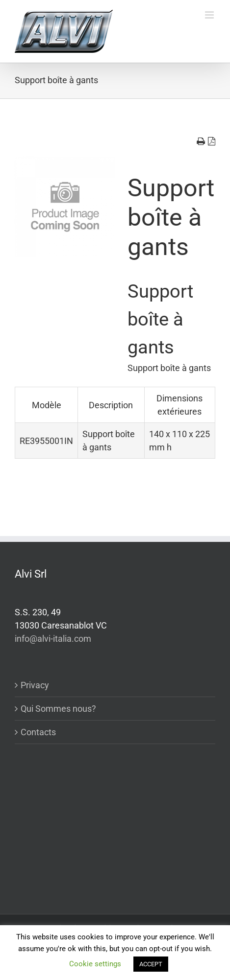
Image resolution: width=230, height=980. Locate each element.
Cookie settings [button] (95, 964)
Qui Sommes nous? (58, 709)
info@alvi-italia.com (53, 639)
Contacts (38, 732)
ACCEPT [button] (151, 964)
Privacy (35, 685)
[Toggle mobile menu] (210, 15)
